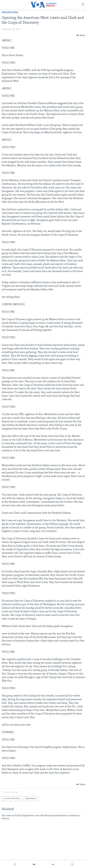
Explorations (10, 12)
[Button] (81, 35)
